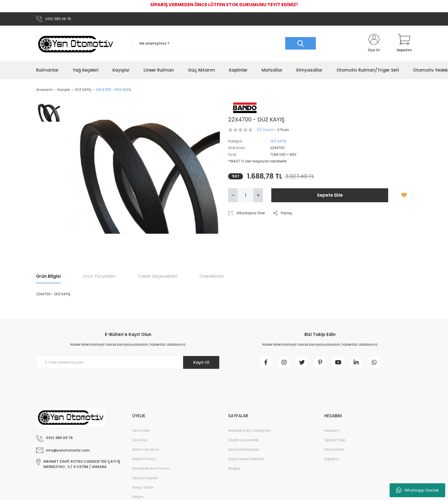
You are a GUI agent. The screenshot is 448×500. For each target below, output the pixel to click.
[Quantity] (246, 195)
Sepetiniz (332, 459)
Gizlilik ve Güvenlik (243, 440)
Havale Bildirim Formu (151, 468)
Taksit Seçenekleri (157, 276)
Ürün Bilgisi (48, 276)
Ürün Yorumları (99, 276)
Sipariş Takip (335, 440)
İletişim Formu (144, 459)
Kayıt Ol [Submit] (201, 362)
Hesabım (332, 431)
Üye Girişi (140, 440)
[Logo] (75, 43)
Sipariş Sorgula (145, 478)
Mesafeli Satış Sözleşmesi (250, 431)
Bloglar (234, 468)
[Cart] (404, 43)
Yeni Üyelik (141, 431)
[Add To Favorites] (404, 195)
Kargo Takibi (143, 487)
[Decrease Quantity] (233, 195)
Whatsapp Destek (418, 490)
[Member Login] (374, 43)
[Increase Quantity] (258, 195)
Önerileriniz (212, 276)
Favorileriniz (334, 449)
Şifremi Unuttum (146, 449)
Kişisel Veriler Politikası (246, 459)
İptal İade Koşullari (244, 449)
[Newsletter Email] (128, 362)
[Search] (224, 43)
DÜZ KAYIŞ (278, 141)
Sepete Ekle (330, 195)
